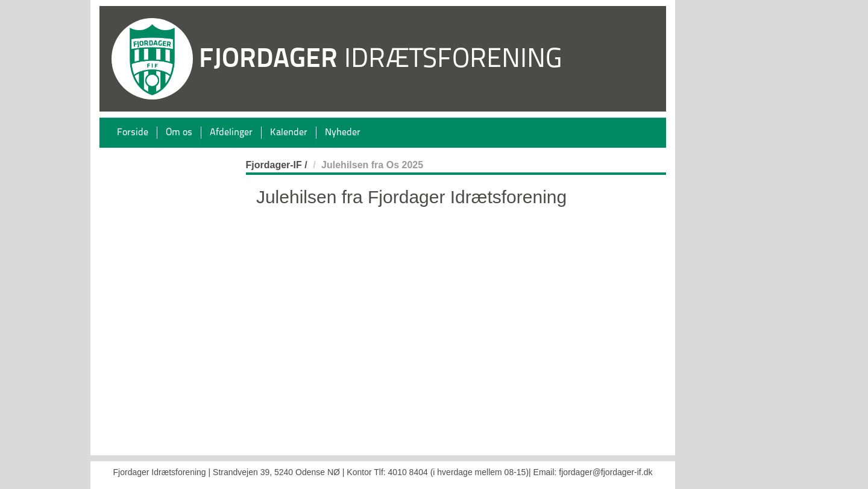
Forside (133, 133)
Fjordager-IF (274, 165)
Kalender (289, 133)
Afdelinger (231, 133)
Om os (179, 133)
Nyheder (343, 133)
